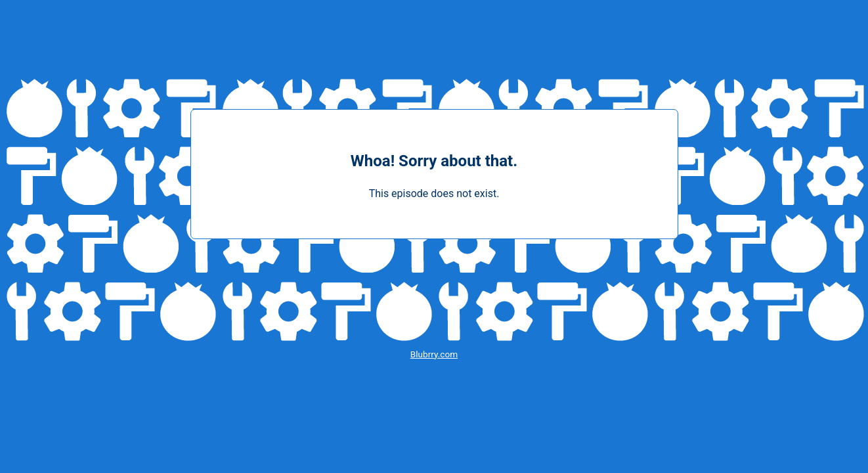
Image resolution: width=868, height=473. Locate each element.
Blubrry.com (434, 354)
